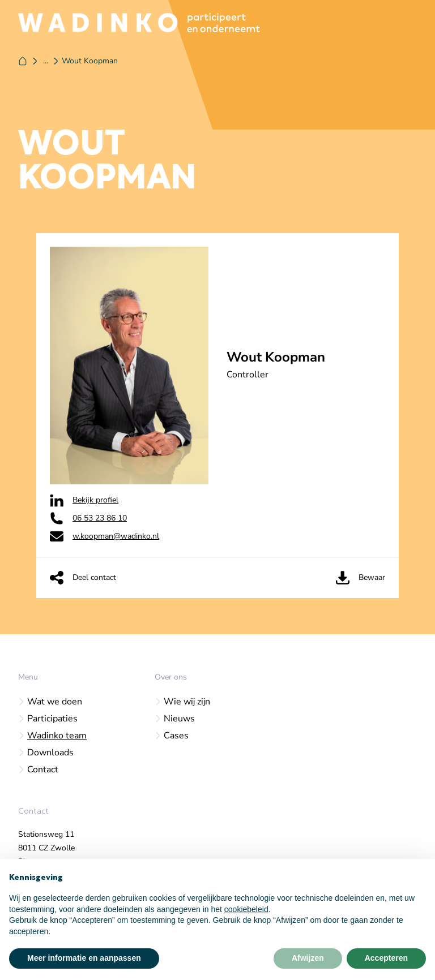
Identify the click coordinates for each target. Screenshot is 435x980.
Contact (38, 770)
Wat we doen (50, 702)
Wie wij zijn (182, 702)
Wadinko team (52, 736)
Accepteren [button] (386, 958)
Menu (28, 677)
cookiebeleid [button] (246, 909)
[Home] (23, 61)
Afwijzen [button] (308, 958)
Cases (172, 736)
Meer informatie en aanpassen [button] (84, 958)
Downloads (46, 753)
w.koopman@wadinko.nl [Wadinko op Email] (105, 536)
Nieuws (175, 719)
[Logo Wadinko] (139, 23)
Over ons (171, 677)
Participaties (48, 719)
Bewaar (361, 578)
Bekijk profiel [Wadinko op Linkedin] (84, 500)
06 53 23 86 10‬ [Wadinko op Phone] (88, 518)
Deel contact (83, 578)
